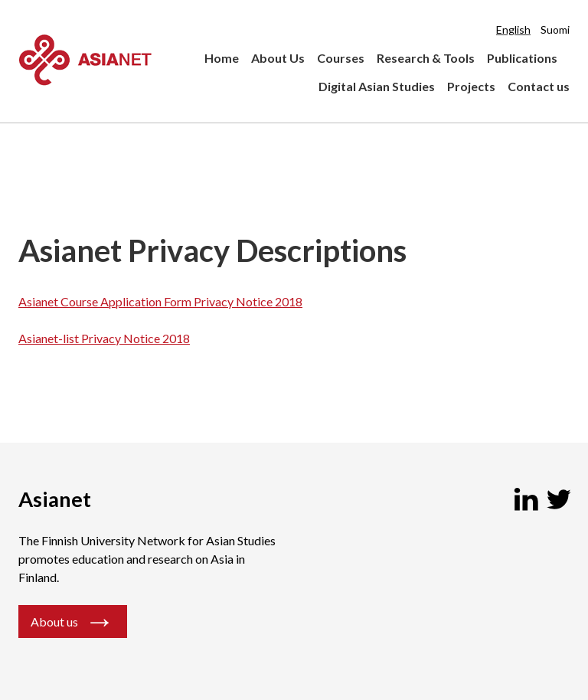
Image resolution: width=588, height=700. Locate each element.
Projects (471, 86)
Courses (341, 58)
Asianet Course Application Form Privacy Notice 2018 (160, 301)
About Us (278, 58)
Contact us (539, 86)
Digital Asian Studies (377, 86)
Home (222, 58)
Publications (522, 58)
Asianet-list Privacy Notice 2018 (104, 338)
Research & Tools (426, 58)
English (513, 29)
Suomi (555, 29)
